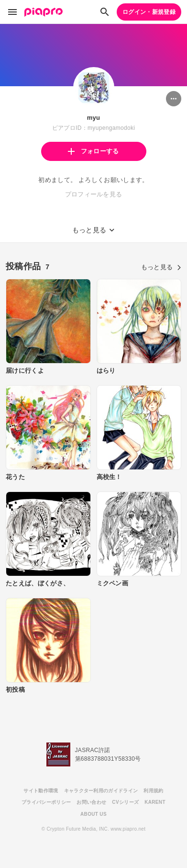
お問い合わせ (91, 802)
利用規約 (153, 791)
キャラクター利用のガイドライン (101, 791)
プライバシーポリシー (46, 802)
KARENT (155, 802)
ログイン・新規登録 (149, 12)
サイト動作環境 (41, 791)
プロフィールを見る (94, 194)
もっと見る (161, 267)
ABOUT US (93, 814)
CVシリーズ (125, 802)
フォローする (93, 151)
